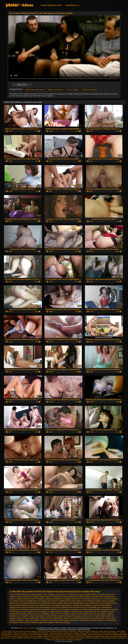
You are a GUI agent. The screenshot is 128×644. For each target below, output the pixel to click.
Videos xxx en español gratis (113, 635)
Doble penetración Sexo (35, 89)
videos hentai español (74, 616)
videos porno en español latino (51, 618)
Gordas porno (50, 640)
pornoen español (63, 609)
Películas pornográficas (43, 635)
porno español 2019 (44, 603)
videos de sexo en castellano (38, 614)
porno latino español (59, 607)
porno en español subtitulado (25, 603)
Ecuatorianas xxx (122, 638)
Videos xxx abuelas (30, 631)
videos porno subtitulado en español (83, 620)
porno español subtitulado (19, 605)
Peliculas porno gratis (20, 633)
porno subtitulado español (26, 609)
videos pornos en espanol (28, 622)
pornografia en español (79, 609)
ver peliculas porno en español (21, 612)
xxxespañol (14, 638)
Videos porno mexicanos (51, 636)
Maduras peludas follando (60, 631)
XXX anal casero (18, 631)
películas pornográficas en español (58, 599)
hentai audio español (34, 594)
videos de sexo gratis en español (101, 614)
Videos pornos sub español (109, 636)
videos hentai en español (56, 616)
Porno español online (35, 633)
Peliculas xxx (80, 636)
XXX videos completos (80, 635)
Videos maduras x (61, 640)
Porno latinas (121, 631)
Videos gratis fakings (109, 638)
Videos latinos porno (56, 633)
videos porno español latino (95, 618)
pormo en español (26, 601)
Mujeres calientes (56, 635)
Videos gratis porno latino (20, 636)
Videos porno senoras (44, 631)
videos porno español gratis (74, 618)
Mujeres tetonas (79, 633)
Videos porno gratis (97, 631)
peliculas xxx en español (101, 599)
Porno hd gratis (7, 631)
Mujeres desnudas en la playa (28, 638)
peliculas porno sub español (34, 599)
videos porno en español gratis (28, 618)
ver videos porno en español (58, 612)
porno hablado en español (90, 605)
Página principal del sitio (51, 5)
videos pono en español (92, 616)
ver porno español (40, 612)
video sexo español (90, 89)
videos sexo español (46, 622)
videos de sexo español (79, 614)
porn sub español (40, 601)
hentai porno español (83, 594)
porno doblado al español (92, 601)
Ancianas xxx (17, 635)
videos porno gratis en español (36, 620)
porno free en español (38, 605)
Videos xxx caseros (28, 635)
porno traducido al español (46, 609)
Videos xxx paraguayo (75, 640)
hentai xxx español (98, 594)
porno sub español (89, 607)
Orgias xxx (116, 633)
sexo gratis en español (109, 609)
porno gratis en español (70, 605)
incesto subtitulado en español (28, 597)
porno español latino (76, 603)
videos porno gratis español (59, 620)
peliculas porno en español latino (91, 597)
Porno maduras (106, 633)
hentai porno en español (65, 594)
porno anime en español (56, 601)
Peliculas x (46, 633)
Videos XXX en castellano (28, 628)
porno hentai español (43, 607)
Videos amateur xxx (44, 638)
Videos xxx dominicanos (93, 633)
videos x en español (62, 622)
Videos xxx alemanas (36, 636)
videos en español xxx (38, 616)
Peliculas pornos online (92, 636)
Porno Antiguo (73, 89)
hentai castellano (49, 594)
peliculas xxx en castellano (81, 599)
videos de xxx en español (19, 616)
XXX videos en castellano (13, 4)
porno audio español (74, 601)
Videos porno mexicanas (96, 635)
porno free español (54, 605)
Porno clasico (69, 638)
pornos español (94, 609)
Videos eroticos (68, 633)
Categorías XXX (71, 5)
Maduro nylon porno (56, 89)
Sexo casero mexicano (67, 636)
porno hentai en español (25, 607)
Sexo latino (73, 631)
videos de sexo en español (60, 614)
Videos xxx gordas (110, 631)
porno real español (75, 607)
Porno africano (67, 635)
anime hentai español (18, 594)
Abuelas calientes (7, 633)
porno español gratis (60, 603)
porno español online (109, 603)
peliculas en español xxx (69, 597)
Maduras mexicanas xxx (94, 638)
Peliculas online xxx (58, 638)
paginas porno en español (49, 597)
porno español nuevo (92, 603)
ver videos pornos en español (80, 612)
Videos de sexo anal (83, 631)
